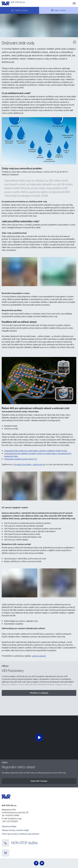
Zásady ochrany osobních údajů (15, 830)
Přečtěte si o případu (39, 693)
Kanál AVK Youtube (39, 781)
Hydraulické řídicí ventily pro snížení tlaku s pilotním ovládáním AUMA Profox (36, 451)
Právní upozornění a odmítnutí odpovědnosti (20, 834)
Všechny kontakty (9, 826)
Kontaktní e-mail (15, 819)
